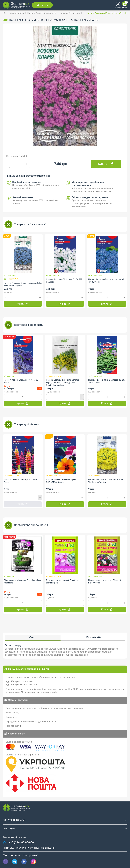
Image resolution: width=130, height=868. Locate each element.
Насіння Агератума (70, 13)
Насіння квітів (16, 13)
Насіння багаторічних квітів (42, 13)
